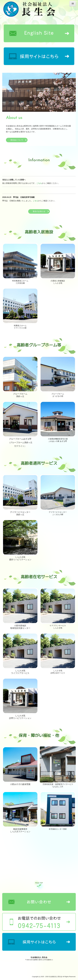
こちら (39, 183)
